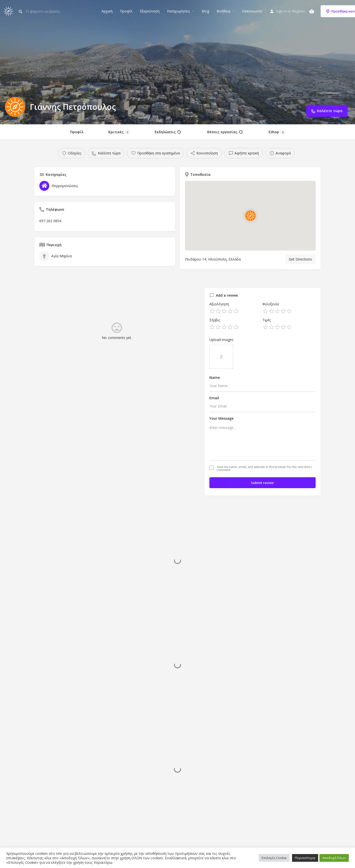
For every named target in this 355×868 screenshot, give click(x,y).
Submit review (262, 483)
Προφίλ (126, 11)
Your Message (221, 418)
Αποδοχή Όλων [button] (334, 858)
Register (299, 11)
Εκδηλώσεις (168, 132)
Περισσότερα (305, 858)
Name (215, 377)
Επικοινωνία (252, 11)
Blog (205, 11)
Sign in (281, 11)
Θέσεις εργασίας (225, 132)
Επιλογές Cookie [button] (274, 858)
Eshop (277, 132)
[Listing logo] (15, 107)
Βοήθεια (223, 11)
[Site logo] (9, 11)
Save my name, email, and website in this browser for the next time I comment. (264, 468)
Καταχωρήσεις (178, 11)
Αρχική (107, 11)
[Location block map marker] (250, 216)
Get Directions (300, 259)
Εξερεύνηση (150, 11)
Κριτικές (119, 132)
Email (214, 398)
